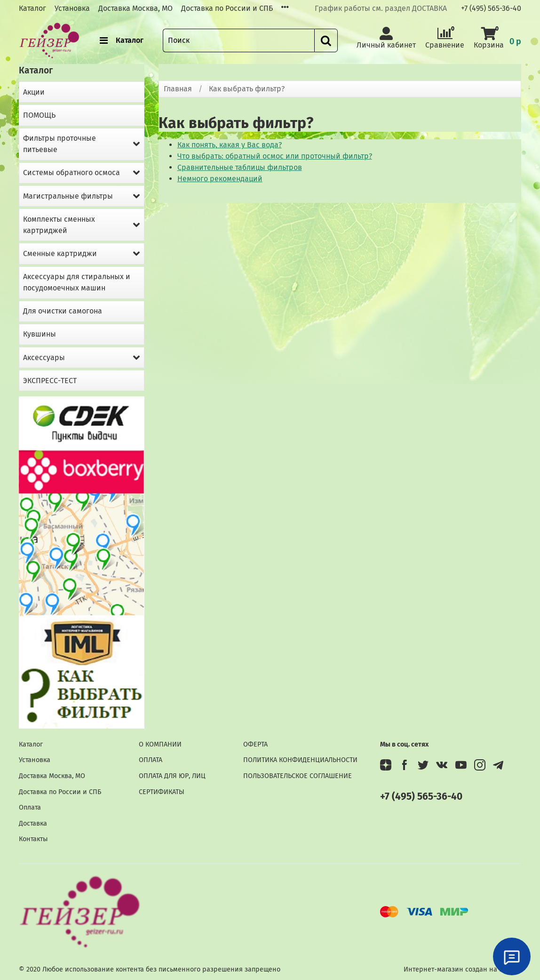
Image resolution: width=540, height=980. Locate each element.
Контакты (33, 839)
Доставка (33, 823)
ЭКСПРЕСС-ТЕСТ (50, 381)
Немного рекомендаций (220, 179)
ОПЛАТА (151, 760)
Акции (34, 92)
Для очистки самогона (63, 311)
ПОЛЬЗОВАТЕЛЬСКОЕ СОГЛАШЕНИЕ (298, 776)
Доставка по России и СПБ (227, 8)
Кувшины (40, 334)
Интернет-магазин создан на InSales (462, 969)
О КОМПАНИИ (160, 744)
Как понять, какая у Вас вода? (230, 145)
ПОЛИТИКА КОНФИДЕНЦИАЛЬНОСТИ (300, 760)
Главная (178, 89)
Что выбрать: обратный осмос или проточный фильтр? (275, 156)
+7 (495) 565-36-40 (491, 8)
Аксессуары (44, 357)
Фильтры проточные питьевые (60, 144)
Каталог (32, 8)
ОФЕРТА (255, 744)
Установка (72, 8)
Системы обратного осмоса (71, 173)
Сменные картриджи (60, 253)
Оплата (30, 807)
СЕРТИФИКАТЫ (162, 792)
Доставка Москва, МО (135, 8)
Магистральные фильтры (68, 196)
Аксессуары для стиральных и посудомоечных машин (77, 282)
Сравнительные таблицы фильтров (240, 167)
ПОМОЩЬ (39, 115)
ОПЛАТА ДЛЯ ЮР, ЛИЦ (172, 776)
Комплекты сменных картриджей (59, 225)
